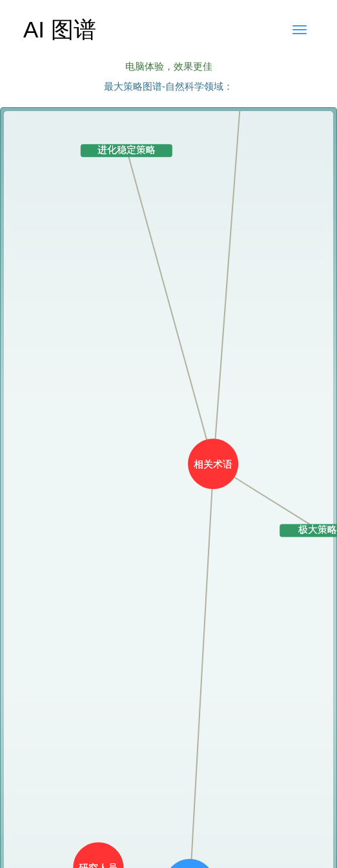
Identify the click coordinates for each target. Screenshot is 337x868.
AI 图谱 (60, 29)
